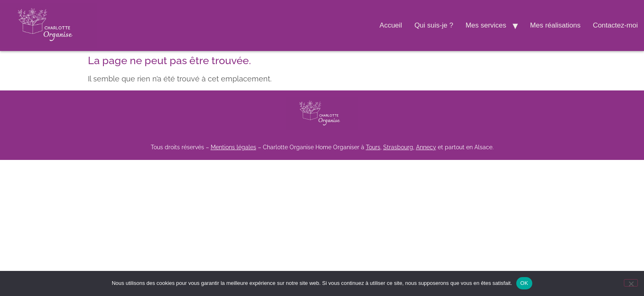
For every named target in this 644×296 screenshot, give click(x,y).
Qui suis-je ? (434, 25)
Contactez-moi (615, 25)
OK (524, 283)
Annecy (426, 147)
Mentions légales (233, 147)
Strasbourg (398, 147)
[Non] (631, 283)
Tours (373, 147)
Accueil (391, 25)
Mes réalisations (555, 25)
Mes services (486, 25)
